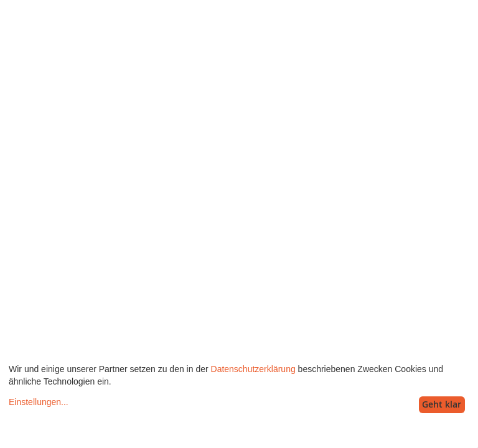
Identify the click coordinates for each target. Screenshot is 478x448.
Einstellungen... (39, 402)
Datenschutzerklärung (253, 369)
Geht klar (442, 404)
